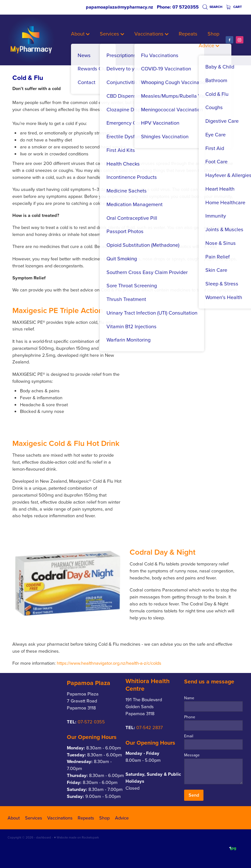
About (80, 33)
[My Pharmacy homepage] (31, 40)
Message (192, 755)
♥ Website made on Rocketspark (76, 837)
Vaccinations (151, 33)
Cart (234, 7)
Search (213, 7)
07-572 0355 (91, 722)
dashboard (44, 837)
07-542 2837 (150, 727)
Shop (213, 33)
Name (189, 698)
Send (194, 795)
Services (112, 33)
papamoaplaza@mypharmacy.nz (119, 7)
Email (189, 736)
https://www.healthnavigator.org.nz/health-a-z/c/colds (109, 663)
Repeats (188, 33)
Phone (190, 717)
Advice (209, 45)
